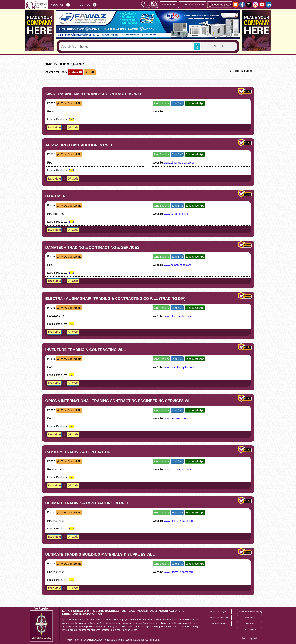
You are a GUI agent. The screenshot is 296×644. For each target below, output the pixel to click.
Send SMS (177, 103)
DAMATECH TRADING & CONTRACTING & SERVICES (92, 247)
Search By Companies (219, 617)
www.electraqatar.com (177, 316)
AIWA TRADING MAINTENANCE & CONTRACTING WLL (94, 94)
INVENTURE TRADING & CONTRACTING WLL (86, 350)
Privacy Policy (72, 640)
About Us (57, 5)
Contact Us (250, 623)
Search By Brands (219, 623)
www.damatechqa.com (177, 265)
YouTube (75, 72)
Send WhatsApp (195, 103)
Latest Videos (250, 617)
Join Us (85, 5)
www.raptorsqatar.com (177, 470)
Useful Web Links (192, 5)
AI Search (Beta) (250, 629)
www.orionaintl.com (176, 418)
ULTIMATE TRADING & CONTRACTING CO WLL (87, 503)
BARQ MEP (55, 196)
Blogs (90, 72)
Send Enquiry (161, 103)
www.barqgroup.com (176, 214)
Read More (54, 128)
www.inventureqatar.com (179, 367)
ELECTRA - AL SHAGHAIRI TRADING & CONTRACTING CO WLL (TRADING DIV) (115, 298)
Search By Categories (219, 611)
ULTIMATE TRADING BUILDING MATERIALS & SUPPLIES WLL (100, 554)
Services (168, 5)
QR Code (73, 128)
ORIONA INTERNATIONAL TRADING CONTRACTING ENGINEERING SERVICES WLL (119, 401)
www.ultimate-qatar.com (179, 521)
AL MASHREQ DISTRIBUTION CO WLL (79, 145)
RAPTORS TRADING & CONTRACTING (79, 452)
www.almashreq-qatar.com (180, 163)
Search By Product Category (250, 611)
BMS (71, 119)
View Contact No (69, 103)
